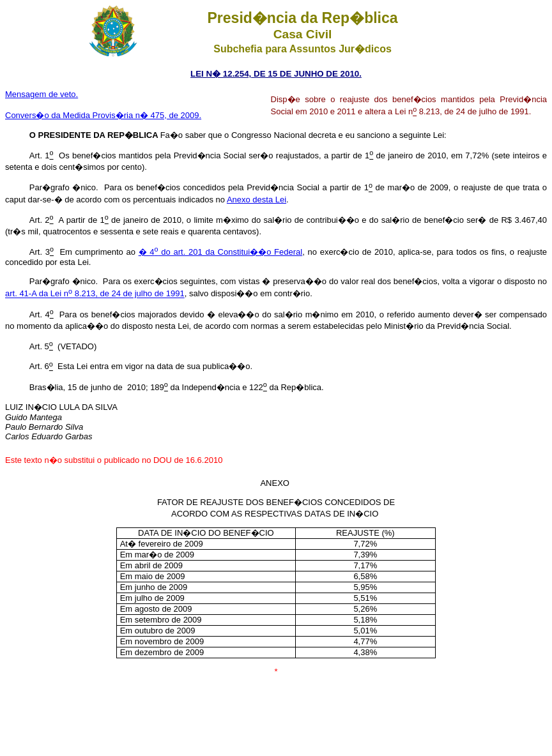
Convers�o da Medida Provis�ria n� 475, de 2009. (103, 115)
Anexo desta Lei (257, 200)
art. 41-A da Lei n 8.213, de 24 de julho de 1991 (95, 294)
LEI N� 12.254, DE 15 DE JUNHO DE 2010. (276, 74)
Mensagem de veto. (42, 94)
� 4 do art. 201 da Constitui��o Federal (221, 252)
